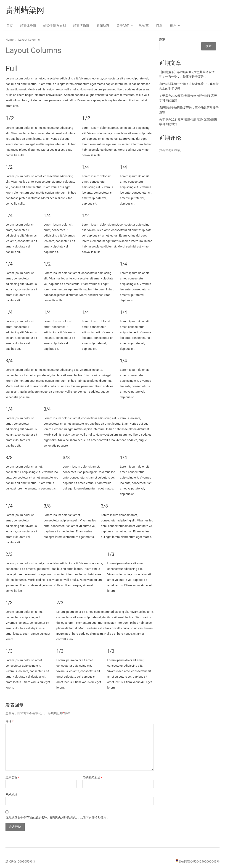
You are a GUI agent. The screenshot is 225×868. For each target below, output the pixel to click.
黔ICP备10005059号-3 (20, 861)
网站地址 (11, 795)
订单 (159, 26)
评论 (9, 721)
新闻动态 (103, 26)
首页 (10, 26)
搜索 (162, 39)
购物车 (144, 26)
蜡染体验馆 (28, 26)
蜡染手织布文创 (55, 26)
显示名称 (12, 777)
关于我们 (123, 26)
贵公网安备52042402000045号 (199, 861)
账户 (173, 26)
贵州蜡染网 (25, 10)
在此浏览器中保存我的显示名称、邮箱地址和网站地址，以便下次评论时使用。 (57, 817)
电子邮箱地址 (92, 777)
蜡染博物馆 (81, 26)
